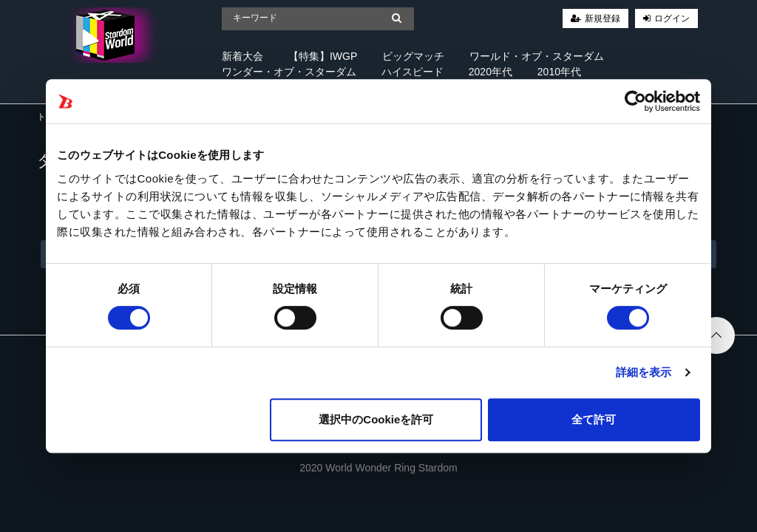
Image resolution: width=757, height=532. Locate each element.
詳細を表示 (644, 372)
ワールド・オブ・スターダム (537, 56)
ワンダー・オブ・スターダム (289, 72)
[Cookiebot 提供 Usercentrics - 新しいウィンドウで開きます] (635, 101)
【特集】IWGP (323, 56)
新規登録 (602, 18)
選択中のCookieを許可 (376, 419)
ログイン (672, 18)
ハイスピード (413, 72)
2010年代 (559, 72)
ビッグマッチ (413, 56)
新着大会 (242, 56)
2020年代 (490, 72)
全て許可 (594, 419)
